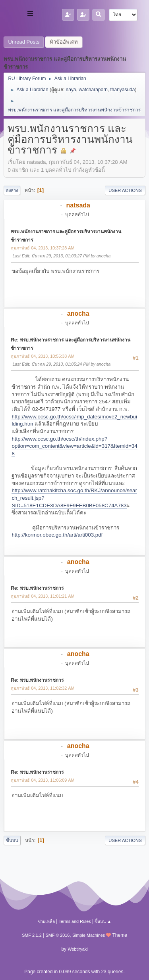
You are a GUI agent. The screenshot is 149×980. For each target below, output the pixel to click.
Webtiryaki (77, 949)
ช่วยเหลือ (46, 921)
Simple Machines (89, 935)
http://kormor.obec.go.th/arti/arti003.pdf (57, 535)
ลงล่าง (12, 190)
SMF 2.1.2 (32, 935)
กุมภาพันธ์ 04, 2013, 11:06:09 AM (43, 780)
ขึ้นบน (12, 840)
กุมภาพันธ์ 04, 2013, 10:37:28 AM (43, 248)
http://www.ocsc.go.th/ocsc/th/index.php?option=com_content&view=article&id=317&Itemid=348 (74, 446)
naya (71, 90)
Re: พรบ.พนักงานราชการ (37, 588)
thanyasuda (123, 90)
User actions (125, 190)
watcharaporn (93, 90)
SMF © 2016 (58, 935)
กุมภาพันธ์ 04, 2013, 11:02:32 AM (43, 688)
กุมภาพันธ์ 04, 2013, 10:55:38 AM (43, 356)
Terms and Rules (75, 921)
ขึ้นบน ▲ (103, 921)
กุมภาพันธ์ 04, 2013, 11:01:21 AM (43, 596)
